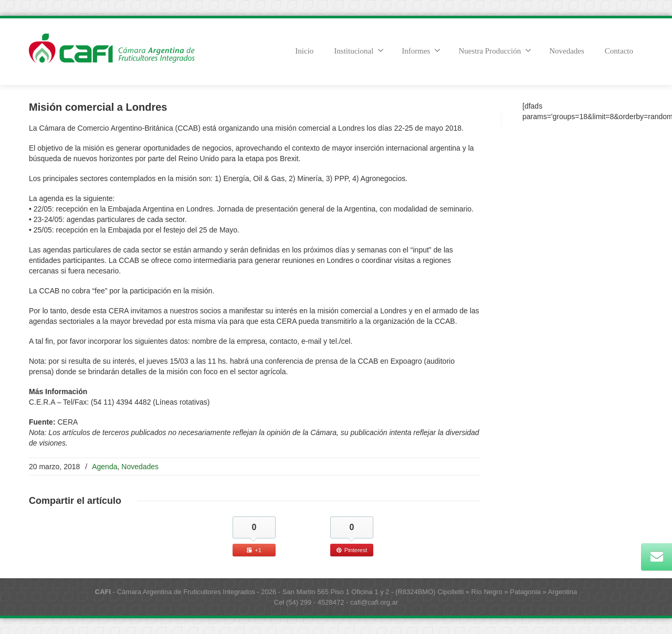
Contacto (619, 51)
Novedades (567, 51)
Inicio (304, 51)
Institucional (359, 50)
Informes (421, 50)
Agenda (104, 467)
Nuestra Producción (495, 50)
